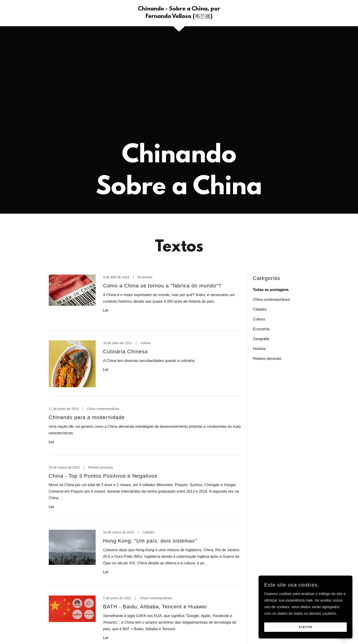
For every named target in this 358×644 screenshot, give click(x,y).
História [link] (259, 349)
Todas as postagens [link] (271, 290)
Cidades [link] (260, 309)
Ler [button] (106, 310)
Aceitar (305, 627)
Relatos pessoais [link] (267, 359)
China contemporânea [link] (271, 300)
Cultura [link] (259, 319)
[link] (179, 17)
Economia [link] (261, 329)
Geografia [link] (261, 339)
